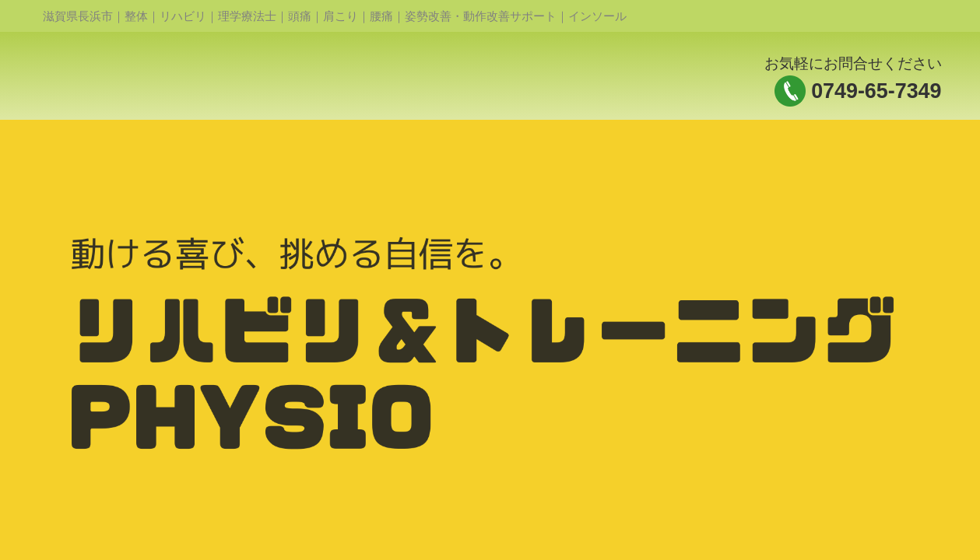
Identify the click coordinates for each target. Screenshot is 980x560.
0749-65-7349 (876, 91)
